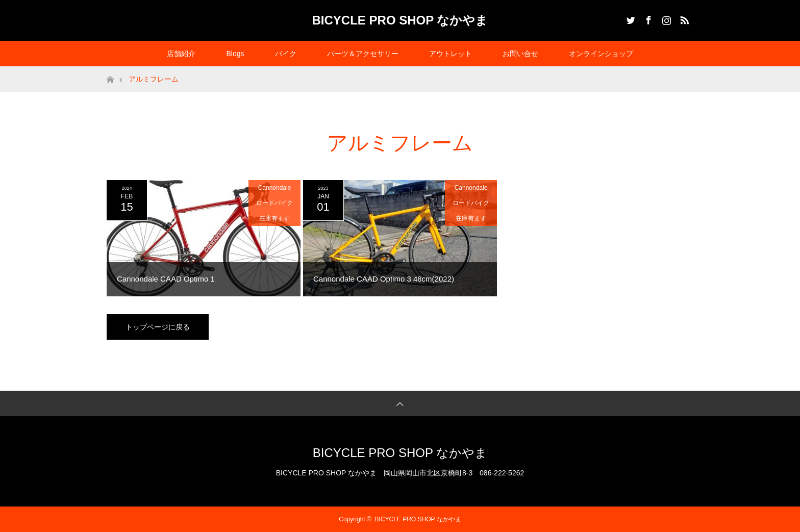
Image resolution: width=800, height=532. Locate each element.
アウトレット (451, 54)
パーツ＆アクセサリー (363, 54)
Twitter (630, 18)
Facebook (647, 18)
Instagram (665, 18)
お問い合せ (520, 54)
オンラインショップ (601, 54)
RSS (683, 18)
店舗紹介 (181, 54)
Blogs (235, 54)
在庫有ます (274, 218)
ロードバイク (274, 203)
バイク (286, 54)
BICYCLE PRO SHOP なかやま (400, 20)
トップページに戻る (158, 327)
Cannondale (275, 188)
